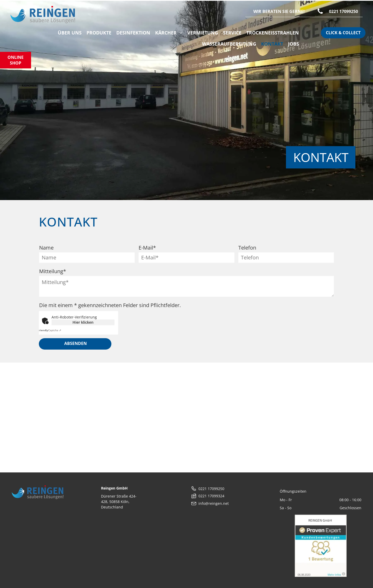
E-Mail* (147, 248)
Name (46, 248)
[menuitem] (69, 33)
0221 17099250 (211, 489)
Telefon (247, 248)
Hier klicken (83, 322)
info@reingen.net (214, 503)
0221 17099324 (211, 496)
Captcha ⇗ (49, 330)
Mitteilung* (53, 271)
